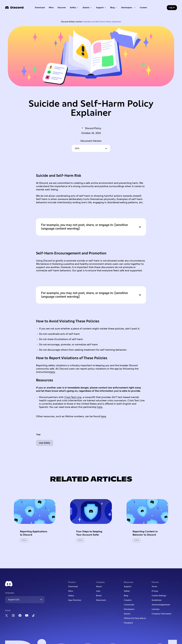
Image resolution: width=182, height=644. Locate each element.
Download (40, 8)
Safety (127, 591)
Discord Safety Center (72, 22)
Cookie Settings (159, 596)
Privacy (155, 591)
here (52, 372)
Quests (127, 614)
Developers (129, 609)
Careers (144, 8)
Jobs (98, 591)
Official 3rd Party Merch (135, 618)
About (99, 587)
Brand (99, 596)
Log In (172, 8)
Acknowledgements (161, 605)
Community (129, 605)
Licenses (156, 609)
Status (71, 596)
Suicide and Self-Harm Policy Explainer (103, 22)
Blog (126, 596)
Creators (128, 600)
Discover (62, 8)
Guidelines (157, 600)
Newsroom (101, 600)
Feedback (128, 623)
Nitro (52, 8)
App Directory (75, 600)
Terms (154, 587)
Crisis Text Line (73, 397)
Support (128, 587)
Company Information (162, 614)
